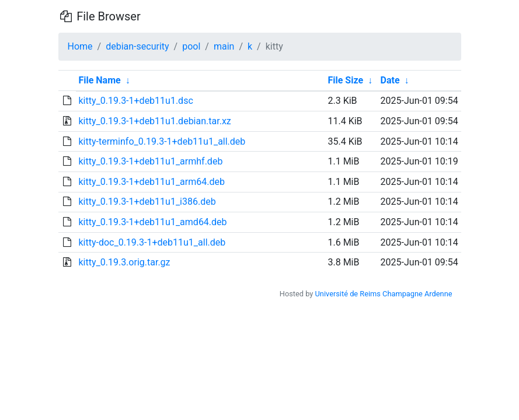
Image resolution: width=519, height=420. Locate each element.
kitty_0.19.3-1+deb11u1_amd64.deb (152, 222)
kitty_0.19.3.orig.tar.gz (124, 262)
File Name (99, 80)
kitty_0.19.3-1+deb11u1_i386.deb (147, 202)
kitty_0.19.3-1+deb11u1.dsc (135, 101)
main (224, 46)
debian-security (137, 46)
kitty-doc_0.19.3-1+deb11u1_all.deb (152, 242)
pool (191, 46)
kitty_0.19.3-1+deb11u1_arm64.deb (151, 182)
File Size (345, 80)
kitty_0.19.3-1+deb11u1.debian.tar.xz (154, 121)
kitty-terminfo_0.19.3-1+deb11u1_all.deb (162, 141)
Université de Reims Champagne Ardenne (384, 294)
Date (390, 80)
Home (80, 46)
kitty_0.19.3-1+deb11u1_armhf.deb (150, 161)
